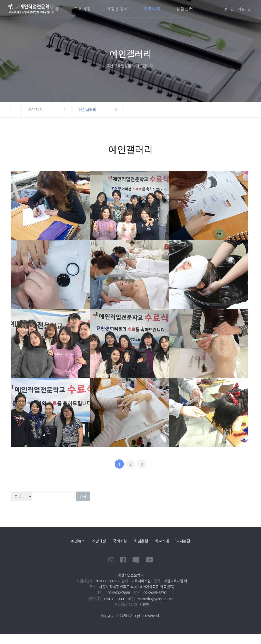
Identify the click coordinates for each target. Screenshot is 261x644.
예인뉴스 (78, 541)
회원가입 (244, 9)
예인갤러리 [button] (88, 110)
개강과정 (99, 541)
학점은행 (141, 541)
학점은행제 (117, 9)
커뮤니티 (152, 9)
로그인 (229, 9)
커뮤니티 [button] (36, 110)
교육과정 (83, 9)
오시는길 (183, 541)
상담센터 (185, 9)
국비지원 (120, 541)
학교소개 (50, 9)
